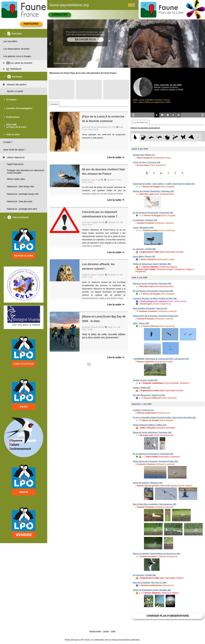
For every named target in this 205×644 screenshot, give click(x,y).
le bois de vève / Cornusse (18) (147, 162)
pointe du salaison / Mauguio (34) (148, 483)
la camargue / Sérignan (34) (145, 220)
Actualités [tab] (54, 104)
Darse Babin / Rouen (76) (144, 257)
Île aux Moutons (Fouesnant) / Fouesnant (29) (153, 213)
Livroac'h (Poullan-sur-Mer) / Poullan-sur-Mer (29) (155, 299)
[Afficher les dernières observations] (145, 128)
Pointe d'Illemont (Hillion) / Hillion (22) (150, 425)
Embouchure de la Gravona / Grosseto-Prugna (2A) (156, 316)
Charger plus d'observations (168, 616)
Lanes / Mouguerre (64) (143, 228)
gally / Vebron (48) (141, 323)
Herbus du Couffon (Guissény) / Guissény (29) (153, 191)
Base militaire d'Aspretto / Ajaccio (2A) (150, 308)
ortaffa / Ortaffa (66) (142, 388)
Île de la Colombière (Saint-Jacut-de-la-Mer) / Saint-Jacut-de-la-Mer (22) (164, 418)
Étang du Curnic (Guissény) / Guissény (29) (152, 284)
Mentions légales (95, 631)
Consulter (59, 15)
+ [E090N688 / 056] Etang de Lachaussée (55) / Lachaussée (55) (161, 359)
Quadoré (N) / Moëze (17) (144, 155)
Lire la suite (116, 157)
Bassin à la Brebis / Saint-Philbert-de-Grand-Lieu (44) (156, 554)
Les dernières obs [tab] (140, 122)
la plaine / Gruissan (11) (143, 410)
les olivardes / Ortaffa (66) (144, 249)
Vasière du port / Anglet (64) (145, 380)
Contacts (106, 631)
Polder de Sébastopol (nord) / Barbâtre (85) (152, 264)
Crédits (113, 631)
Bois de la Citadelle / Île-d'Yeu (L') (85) (150, 583)
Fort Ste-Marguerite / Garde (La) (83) (149, 395)
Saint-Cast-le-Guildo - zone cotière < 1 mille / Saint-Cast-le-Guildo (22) (164, 184)
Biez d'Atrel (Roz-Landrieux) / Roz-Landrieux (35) (155, 504)
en (133, 5)
